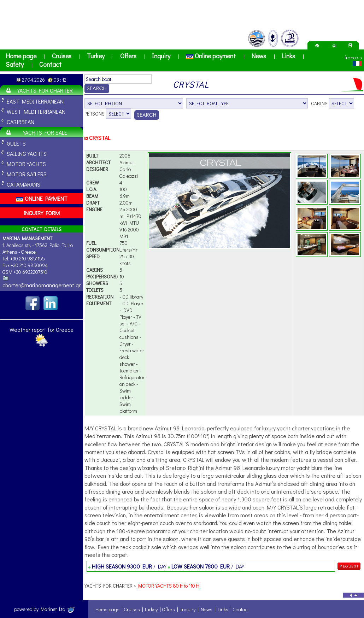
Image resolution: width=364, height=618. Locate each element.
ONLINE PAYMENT (42, 198)
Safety (15, 64)
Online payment (211, 56)
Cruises (62, 56)
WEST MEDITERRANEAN (36, 111)
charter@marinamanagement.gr (42, 285)
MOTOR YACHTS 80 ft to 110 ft (169, 586)
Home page (21, 56)
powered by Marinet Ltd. (44, 609)
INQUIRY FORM (42, 213)
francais (353, 57)
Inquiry (161, 56)
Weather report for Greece (42, 329)
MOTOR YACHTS (26, 164)
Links (288, 56)
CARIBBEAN (20, 122)
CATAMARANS (24, 184)
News (259, 56)
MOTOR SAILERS (27, 174)
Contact (50, 64)
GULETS (16, 143)
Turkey (96, 56)
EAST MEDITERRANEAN (35, 101)
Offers (128, 56)
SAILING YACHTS (27, 154)
